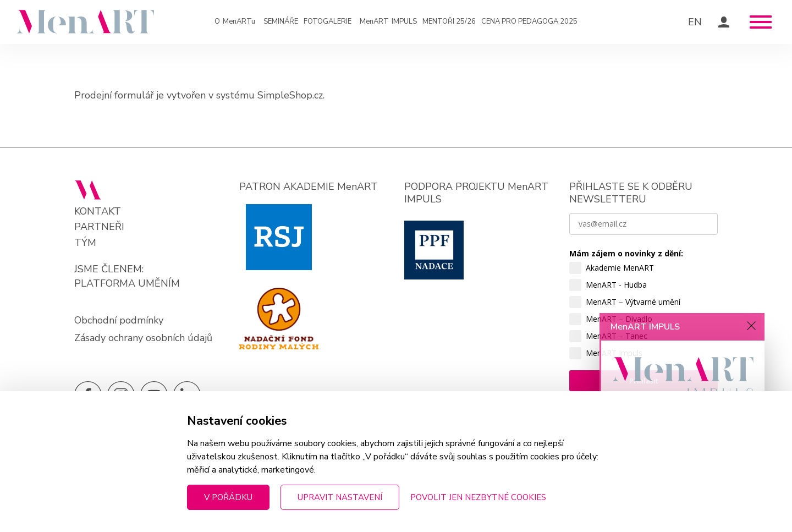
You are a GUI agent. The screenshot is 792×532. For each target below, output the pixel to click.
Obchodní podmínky (119, 320)
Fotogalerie (328, 21)
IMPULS (388, 22)
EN (695, 22)
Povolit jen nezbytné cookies (478, 497)
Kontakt (98, 212)
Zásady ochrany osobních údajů (143, 338)
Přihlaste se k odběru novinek (669, 497)
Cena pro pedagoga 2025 (529, 21)
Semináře (281, 21)
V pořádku (228, 497)
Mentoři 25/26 (449, 21)
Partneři (99, 227)
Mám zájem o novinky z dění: (626, 253)
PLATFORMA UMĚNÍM (127, 283)
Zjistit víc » (632, 467)
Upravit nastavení (340, 497)
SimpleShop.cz (290, 95)
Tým (85, 243)
